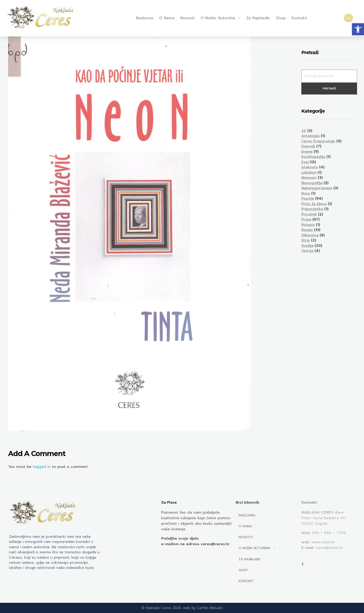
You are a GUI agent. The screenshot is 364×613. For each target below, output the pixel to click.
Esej (305, 162)
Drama (307, 152)
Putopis (308, 225)
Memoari (309, 178)
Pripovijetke (312, 209)
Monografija (312, 183)
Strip (306, 240)
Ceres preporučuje (318, 141)
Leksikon (309, 173)
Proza (306, 219)
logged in (42, 467)
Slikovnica (310, 235)
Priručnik (309, 214)
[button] (358, 29)
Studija (307, 246)
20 (304, 131)
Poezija (308, 199)
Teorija (307, 251)
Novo (306, 193)
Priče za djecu (314, 204)
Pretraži (329, 89)
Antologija (310, 136)
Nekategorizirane (317, 188)
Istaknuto (310, 167)
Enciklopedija (313, 157)
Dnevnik (308, 146)
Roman (307, 230)
